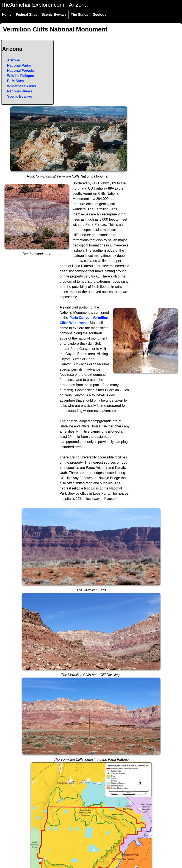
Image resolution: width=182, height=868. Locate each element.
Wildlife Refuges (20, 76)
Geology (100, 15)
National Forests (21, 71)
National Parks (19, 65)
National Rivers (20, 91)
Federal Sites (26, 15)
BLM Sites (15, 81)
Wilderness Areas (22, 86)
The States (80, 15)
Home (7, 15)
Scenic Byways (54, 15)
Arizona (13, 60)
